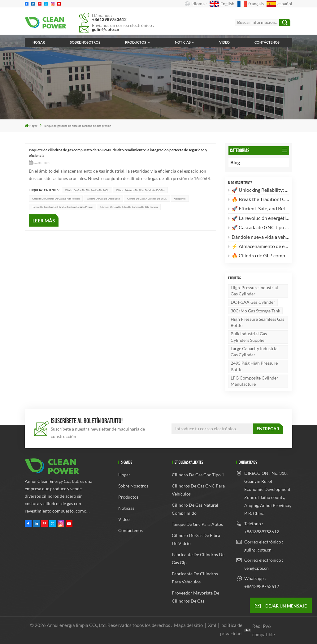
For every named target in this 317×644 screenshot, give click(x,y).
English (222, 4)
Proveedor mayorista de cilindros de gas (195, 597)
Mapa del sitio (189, 625)
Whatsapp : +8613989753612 (262, 582)
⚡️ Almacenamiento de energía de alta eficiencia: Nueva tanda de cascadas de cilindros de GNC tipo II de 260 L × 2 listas (259, 246)
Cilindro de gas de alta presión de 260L (87, 190)
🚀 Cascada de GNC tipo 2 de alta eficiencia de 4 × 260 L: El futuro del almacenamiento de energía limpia (259, 227)
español (279, 4)
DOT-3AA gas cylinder (253, 302)
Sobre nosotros (85, 42)
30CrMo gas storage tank (255, 311)
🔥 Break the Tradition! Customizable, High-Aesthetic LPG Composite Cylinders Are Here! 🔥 (259, 199)
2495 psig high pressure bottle (254, 366)
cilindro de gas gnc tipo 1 (198, 475)
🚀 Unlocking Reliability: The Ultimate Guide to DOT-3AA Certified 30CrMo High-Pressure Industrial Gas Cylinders (259, 190)
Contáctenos (267, 42)
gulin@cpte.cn (106, 29)
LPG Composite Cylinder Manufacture (254, 381)
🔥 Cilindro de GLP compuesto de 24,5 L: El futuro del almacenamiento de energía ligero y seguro (259, 255)
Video (224, 42)
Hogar (39, 42)
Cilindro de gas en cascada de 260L (147, 199)
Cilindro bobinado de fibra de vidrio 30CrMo (140, 190)
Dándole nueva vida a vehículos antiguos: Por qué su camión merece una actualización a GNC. (259, 237)
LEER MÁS (44, 221)
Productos (136, 42)
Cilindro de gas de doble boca (103, 199)
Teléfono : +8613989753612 (262, 528)
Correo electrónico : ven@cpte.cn (264, 564)
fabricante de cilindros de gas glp (198, 558)
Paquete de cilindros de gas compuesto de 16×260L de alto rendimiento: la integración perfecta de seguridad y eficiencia (118, 153)
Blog (240, 162)
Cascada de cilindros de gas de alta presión (56, 199)
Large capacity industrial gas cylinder (255, 352)
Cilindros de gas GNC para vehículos (198, 490)
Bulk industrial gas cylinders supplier (249, 337)
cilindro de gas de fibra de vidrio (196, 539)
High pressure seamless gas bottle (257, 322)
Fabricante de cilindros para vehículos (195, 578)
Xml (212, 625)
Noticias (183, 42)
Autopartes (180, 199)
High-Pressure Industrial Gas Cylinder (254, 291)
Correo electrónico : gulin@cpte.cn (264, 546)
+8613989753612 (109, 19)
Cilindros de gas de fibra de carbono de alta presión (129, 207)
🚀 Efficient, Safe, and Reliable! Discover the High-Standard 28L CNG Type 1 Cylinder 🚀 (259, 208)
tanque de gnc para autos (197, 524)
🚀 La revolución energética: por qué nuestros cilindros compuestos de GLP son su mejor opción (259, 218)
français (251, 4)
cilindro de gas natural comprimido (195, 509)
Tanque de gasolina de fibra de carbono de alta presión (63, 207)
